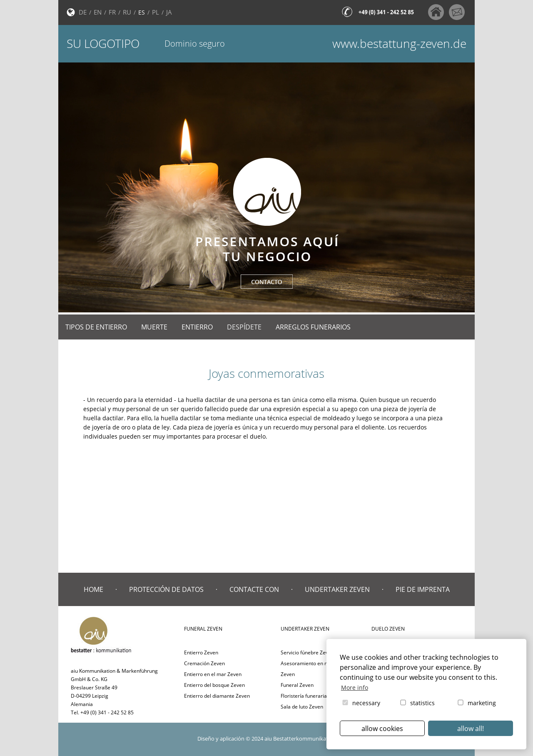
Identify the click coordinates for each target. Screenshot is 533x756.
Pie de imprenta (423, 589)
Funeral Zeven (297, 685)
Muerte (154, 327)
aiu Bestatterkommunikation (300, 739)
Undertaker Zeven (337, 589)
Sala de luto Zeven (302, 707)
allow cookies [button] (382, 729)
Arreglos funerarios (313, 327)
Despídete (244, 327)
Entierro (197, 327)
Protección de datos (166, 589)
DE (83, 12)
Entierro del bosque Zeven (214, 685)
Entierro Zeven (201, 652)
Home (93, 589)
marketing (476, 703)
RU (127, 12)
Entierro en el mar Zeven (213, 674)
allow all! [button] (471, 729)
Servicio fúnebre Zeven (307, 652)
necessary (361, 703)
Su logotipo (103, 44)
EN (98, 12)
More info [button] (355, 687)
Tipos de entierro (96, 327)
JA (169, 12)
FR (112, 12)
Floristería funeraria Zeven (311, 696)
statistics (417, 703)
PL (156, 12)
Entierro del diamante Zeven (217, 696)
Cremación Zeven (204, 663)
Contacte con (254, 589)
